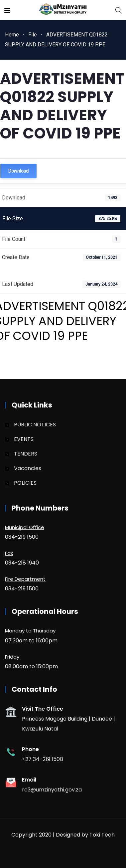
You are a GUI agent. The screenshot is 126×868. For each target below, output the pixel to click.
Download (18, 171)
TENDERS (26, 454)
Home (12, 35)
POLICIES (25, 483)
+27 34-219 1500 (43, 759)
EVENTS (24, 439)
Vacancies (28, 468)
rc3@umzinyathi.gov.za (52, 790)
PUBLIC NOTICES (35, 425)
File (33, 35)
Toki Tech (102, 835)
